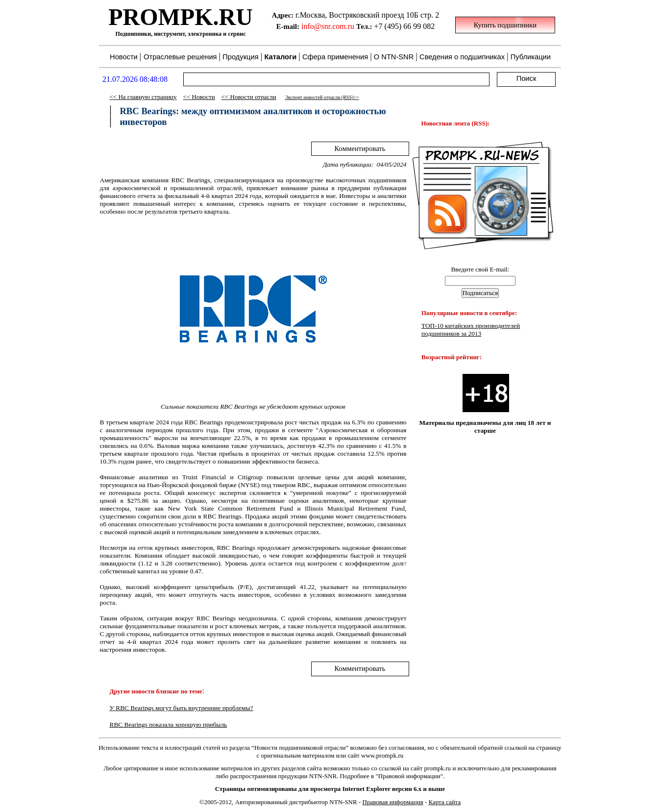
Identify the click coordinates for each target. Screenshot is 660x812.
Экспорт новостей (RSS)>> (322, 97)
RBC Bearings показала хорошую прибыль (169, 725)
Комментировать (360, 148)
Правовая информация (393, 802)
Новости (204, 97)
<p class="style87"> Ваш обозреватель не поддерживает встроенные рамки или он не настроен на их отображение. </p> (330, 44)
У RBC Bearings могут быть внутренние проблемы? (182, 708)
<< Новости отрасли (249, 97)
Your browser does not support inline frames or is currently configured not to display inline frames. (480, 373)
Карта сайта (445, 802)
